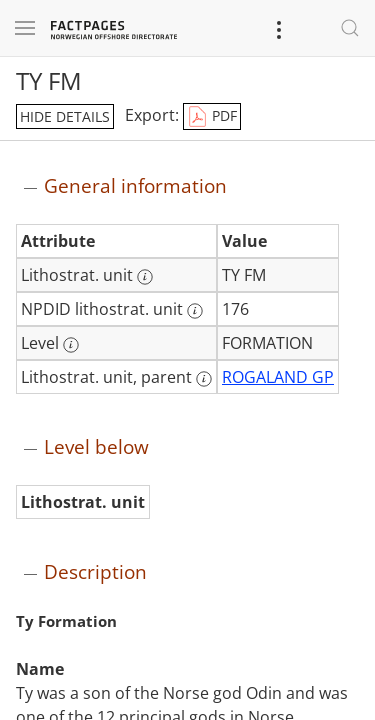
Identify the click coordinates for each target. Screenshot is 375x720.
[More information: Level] (71, 345)
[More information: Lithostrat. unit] (145, 277)
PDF (212, 117)
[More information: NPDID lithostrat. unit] (195, 311)
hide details (65, 116)
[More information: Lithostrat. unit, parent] (204, 379)
